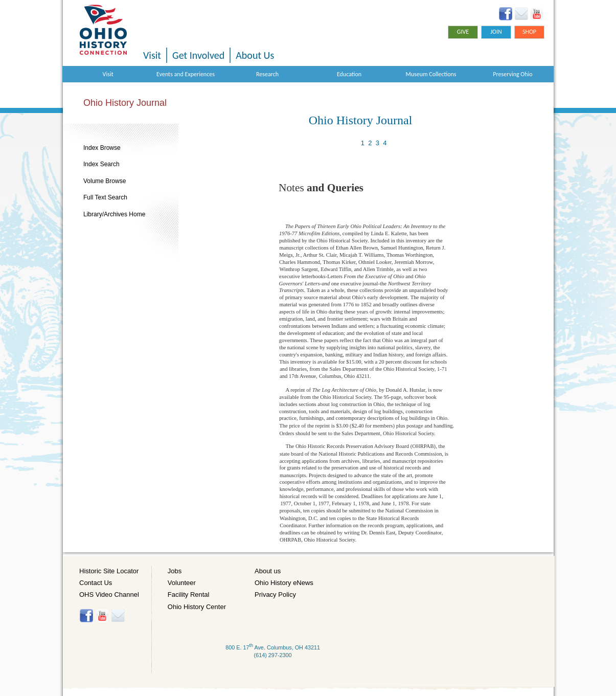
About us (268, 571)
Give (463, 32)
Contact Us (96, 583)
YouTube (537, 14)
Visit (152, 55)
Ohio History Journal (125, 103)
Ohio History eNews (284, 583)
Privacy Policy (275, 594)
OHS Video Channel (109, 594)
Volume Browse (105, 181)
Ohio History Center (197, 607)
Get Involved (198, 55)
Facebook (506, 14)
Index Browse (102, 148)
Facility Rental (189, 594)
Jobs (175, 571)
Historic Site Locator (109, 571)
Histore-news (118, 616)
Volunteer (182, 583)
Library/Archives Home (114, 214)
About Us (255, 55)
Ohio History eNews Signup (521, 14)
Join (496, 32)
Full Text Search (105, 197)
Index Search (101, 164)
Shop (529, 32)
